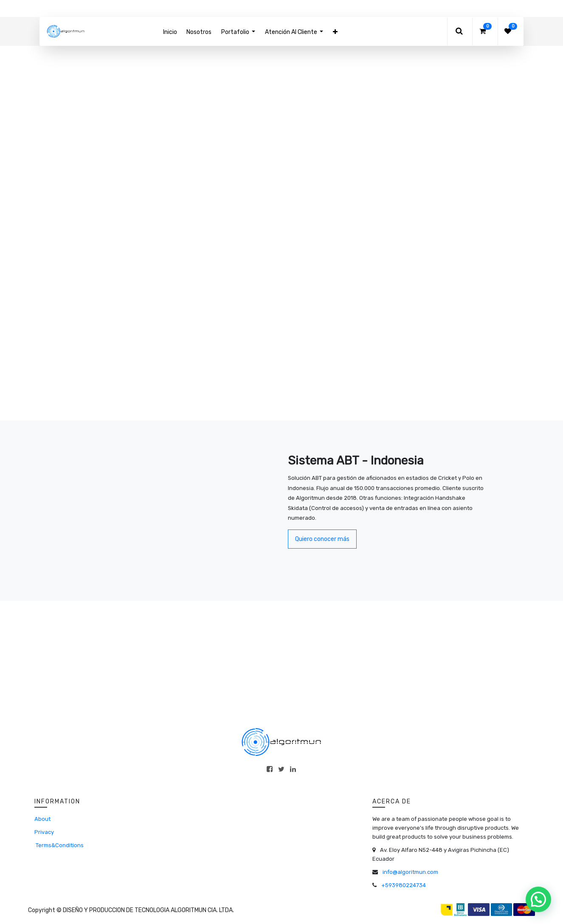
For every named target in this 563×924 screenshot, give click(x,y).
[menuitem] (170, 32)
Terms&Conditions (59, 845)
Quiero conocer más (322, 539)
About (42, 819)
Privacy (44, 832)
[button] (335, 32)
